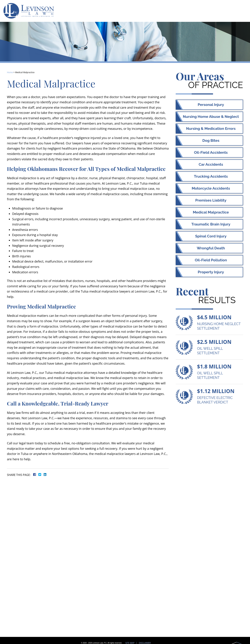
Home (10, 72)
